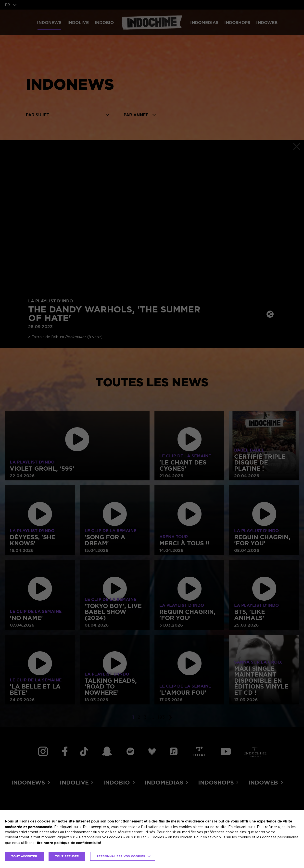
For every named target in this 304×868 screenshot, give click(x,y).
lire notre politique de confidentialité (69, 843)
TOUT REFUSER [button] (67, 856)
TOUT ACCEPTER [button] (24, 856)
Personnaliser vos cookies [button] (121, 856)
